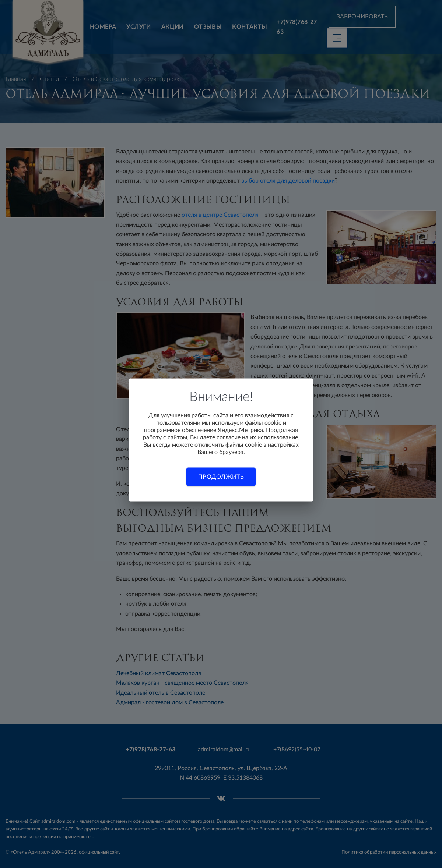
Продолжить (221, 476)
